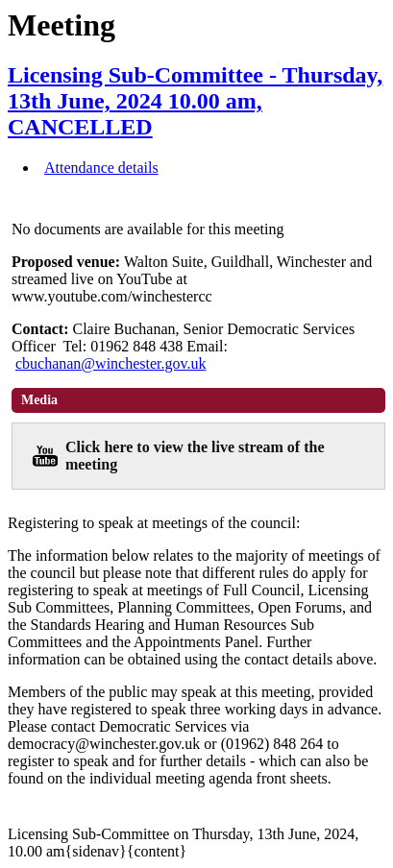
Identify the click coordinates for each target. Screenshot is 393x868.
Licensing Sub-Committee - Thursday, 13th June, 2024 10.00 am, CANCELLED (195, 101)
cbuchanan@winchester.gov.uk (111, 363)
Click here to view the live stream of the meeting (195, 456)
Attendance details (101, 168)
